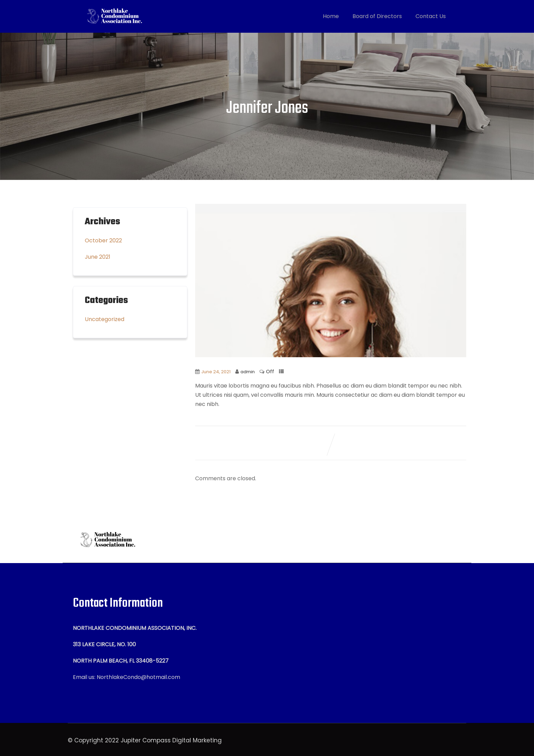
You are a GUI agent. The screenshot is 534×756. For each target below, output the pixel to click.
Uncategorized (105, 319)
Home (331, 16)
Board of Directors (377, 16)
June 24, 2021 (216, 372)
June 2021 (98, 257)
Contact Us (431, 16)
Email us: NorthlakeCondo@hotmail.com (127, 677)
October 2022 (103, 240)
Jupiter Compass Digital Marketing (171, 740)
